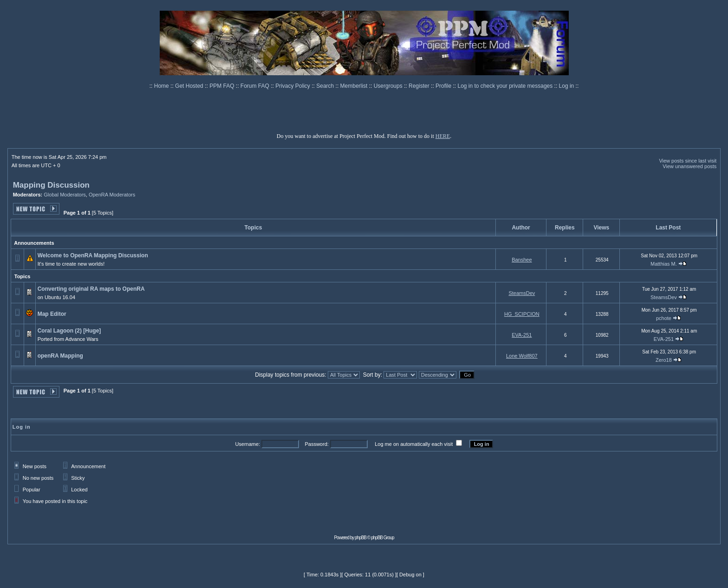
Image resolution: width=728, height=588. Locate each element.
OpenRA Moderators (112, 195)
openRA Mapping (60, 356)
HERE (443, 136)
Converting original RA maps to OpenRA (91, 289)
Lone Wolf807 (522, 356)
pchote (664, 318)
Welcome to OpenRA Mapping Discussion (93, 255)
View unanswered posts (689, 166)
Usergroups (389, 86)
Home (162, 86)
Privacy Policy (293, 86)
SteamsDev (522, 293)
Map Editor (52, 314)
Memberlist (355, 86)
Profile (444, 86)
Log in (567, 86)
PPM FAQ (223, 86)
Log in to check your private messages (506, 86)
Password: (316, 444)
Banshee (522, 260)
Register (420, 86)
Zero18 (664, 360)
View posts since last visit (688, 161)
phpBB (361, 538)
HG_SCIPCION (522, 314)
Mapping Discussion (51, 185)
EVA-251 (522, 335)
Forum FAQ (256, 86)
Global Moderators (65, 195)
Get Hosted (190, 86)
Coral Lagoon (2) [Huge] (69, 331)
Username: (247, 444)
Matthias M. (664, 264)
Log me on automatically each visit (414, 444)
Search (326, 86)
